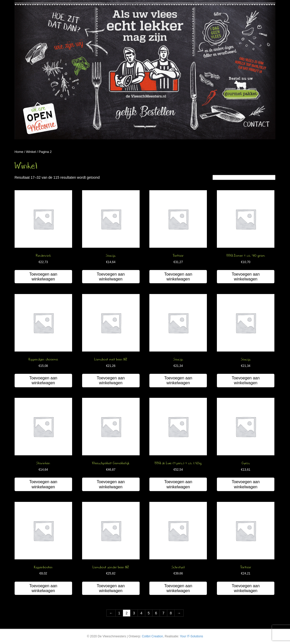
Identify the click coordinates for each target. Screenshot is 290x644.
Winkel (31, 152)
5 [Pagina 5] (149, 613)
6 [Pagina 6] (156, 613)
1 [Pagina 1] (119, 613)
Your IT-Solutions (191, 636)
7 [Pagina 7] (163, 613)
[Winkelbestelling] (244, 177)
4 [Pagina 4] (141, 613)
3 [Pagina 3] (134, 613)
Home (19, 152)
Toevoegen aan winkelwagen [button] (43, 277)
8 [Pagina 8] (171, 613)
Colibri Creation (153, 636)
